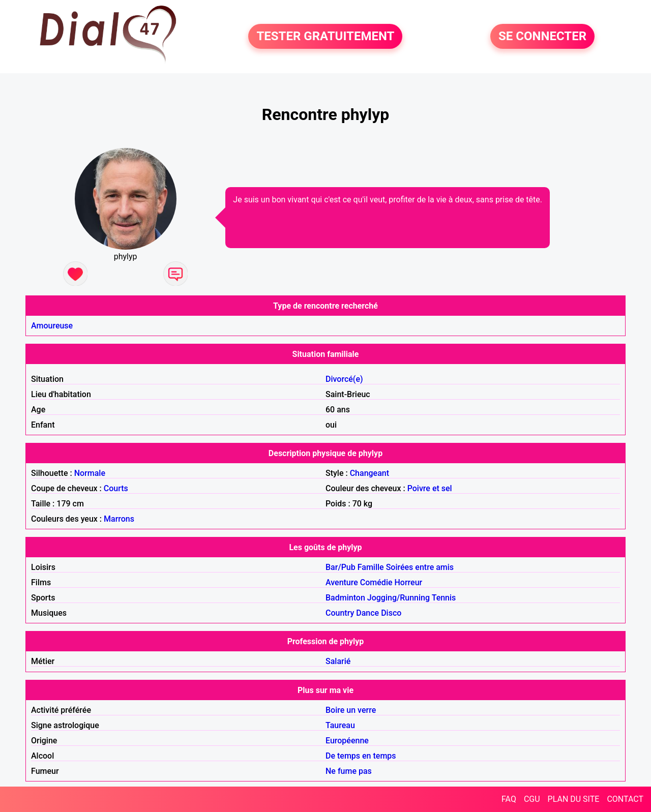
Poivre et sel (430, 488)
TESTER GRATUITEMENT (325, 37)
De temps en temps (361, 756)
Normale (90, 473)
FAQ (509, 799)
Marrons (119, 519)
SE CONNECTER (542, 37)
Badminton (345, 598)
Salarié (338, 661)
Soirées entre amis (420, 567)
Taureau (340, 725)
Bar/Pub (341, 567)
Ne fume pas (349, 771)
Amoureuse (52, 326)
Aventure (342, 582)
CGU (532, 799)
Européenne (347, 741)
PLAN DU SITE (574, 799)
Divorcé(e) (344, 379)
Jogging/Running (398, 598)
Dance (367, 613)
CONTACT (625, 799)
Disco (391, 613)
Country (340, 613)
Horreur (409, 582)
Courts (116, 488)
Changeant (369, 473)
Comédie (376, 582)
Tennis (444, 598)
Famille (371, 567)
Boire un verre (351, 710)
